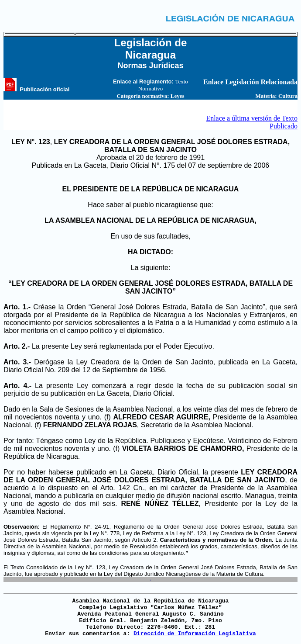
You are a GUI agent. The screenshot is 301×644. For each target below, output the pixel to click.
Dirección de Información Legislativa (195, 634)
